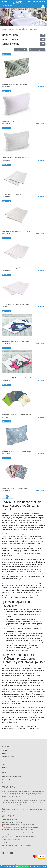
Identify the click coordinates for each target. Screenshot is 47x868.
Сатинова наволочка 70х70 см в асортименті (15, 488)
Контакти (5, 768)
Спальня (12, 29)
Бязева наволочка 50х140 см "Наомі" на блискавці (16, 378)
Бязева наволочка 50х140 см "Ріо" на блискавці (15, 341)
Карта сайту (6, 780)
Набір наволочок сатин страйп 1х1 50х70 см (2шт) (16, 305)
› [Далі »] (12, 497)
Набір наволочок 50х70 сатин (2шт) (12, 194)
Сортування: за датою (37, 50)
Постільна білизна (22, 29)
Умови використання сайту (11, 777)
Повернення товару (9, 759)
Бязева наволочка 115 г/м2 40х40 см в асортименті (16, 415)
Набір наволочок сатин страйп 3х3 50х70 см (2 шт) (16, 231)
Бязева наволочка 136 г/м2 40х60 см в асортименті (16, 451)
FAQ (3, 782)
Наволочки (33, 29)
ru (2, 1)
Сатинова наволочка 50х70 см (10, 121)
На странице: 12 (20, 50)
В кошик (41, 87)
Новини (4, 765)
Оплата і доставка (8, 756)
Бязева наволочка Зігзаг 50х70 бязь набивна (15, 84)
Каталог (4, 29)
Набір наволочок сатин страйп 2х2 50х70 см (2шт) (16, 268)
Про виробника (7, 762)
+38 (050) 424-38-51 (7, 5)
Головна (5, 751)
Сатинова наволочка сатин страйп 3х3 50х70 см (15, 158)
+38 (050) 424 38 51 (16, 822)
